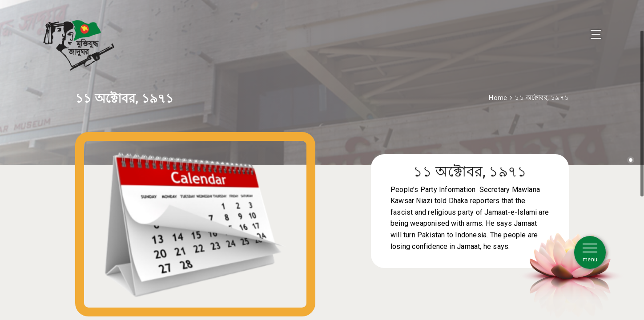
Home (498, 90)
